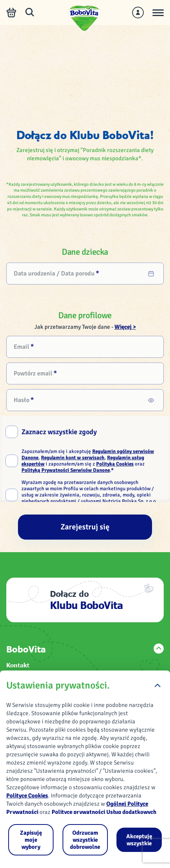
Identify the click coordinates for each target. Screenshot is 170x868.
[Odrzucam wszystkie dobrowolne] (85, 840)
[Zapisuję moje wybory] (31, 840)
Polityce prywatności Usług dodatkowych (104, 812)
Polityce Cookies (27, 796)
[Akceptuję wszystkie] (139, 840)
